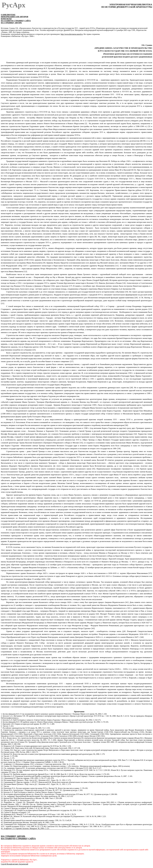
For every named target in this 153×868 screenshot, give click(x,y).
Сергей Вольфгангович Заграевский (15, 864)
